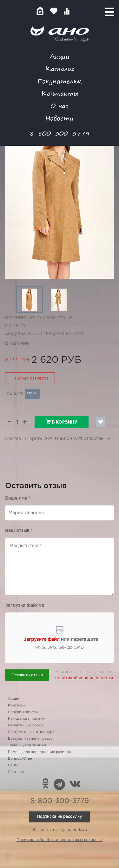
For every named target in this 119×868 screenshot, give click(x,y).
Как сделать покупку (27, 719)
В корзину (62, 422)
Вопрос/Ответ (21, 759)
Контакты (60, 93)
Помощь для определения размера (39, 752)
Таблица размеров (30, 378)
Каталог (60, 69)
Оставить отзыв (27, 675)
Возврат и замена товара (30, 739)
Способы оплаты (23, 712)
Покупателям (60, 81)
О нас (60, 106)
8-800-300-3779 (60, 133)
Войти (79, 11)
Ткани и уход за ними (27, 745)
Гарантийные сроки (25, 725)
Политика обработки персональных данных (60, 840)
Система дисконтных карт (31, 732)
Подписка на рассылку (60, 817)
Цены (13, 765)
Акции (60, 56)
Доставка (16, 772)
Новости (60, 118)
